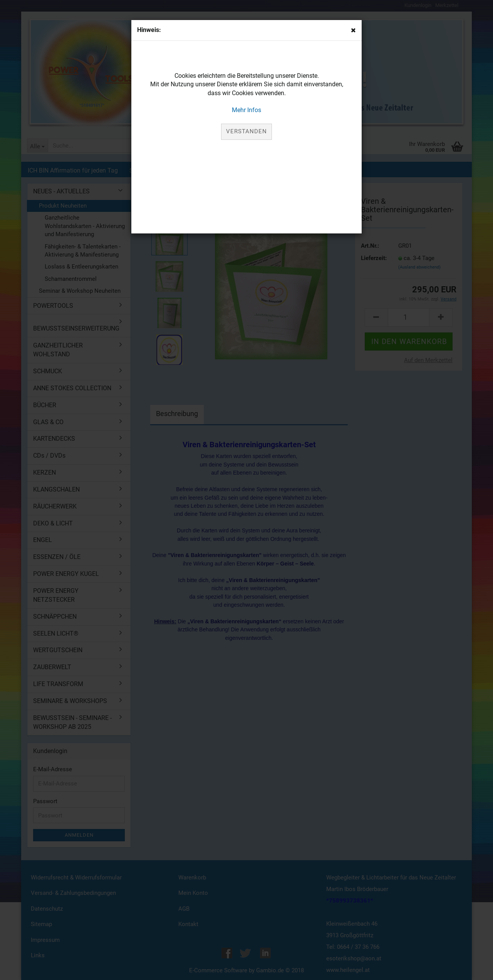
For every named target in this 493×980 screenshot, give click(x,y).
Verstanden (246, 131)
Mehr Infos (246, 110)
